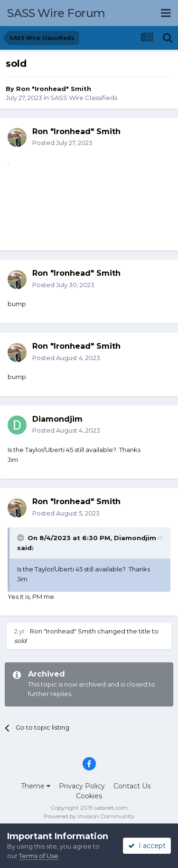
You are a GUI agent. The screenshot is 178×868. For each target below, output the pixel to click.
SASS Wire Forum (56, 13)
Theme (36, 786)
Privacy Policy (82, 786)
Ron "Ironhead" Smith (54, 89)
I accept (147, 846)
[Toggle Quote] (21, 538)
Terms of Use (39, 856)
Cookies (89, 796)
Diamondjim (135, 538)
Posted (62, 143)
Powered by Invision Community (89, 816)
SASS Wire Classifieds (84, 98)
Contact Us (132, 786)
